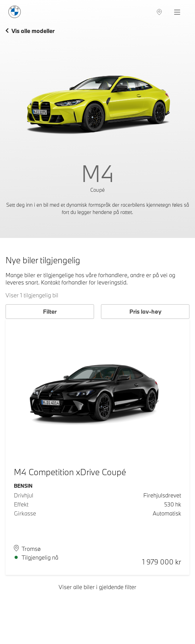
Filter (50, 311)
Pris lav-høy (145, 311)
